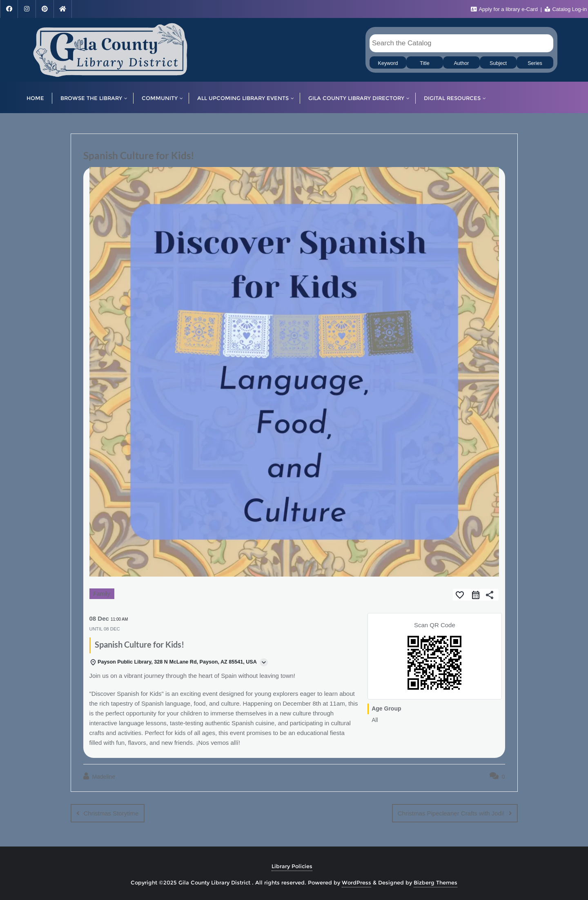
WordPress (356, 882)
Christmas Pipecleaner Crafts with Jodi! (451, 813)
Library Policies (292, 866)
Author (461, 63)
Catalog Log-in (566, 9)
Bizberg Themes (435, 882)
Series (535, 63)
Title (424, 63)
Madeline (99, 776)
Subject (498, 63)
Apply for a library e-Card (505, 9)
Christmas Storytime (111, 813)
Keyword (388, 63)
